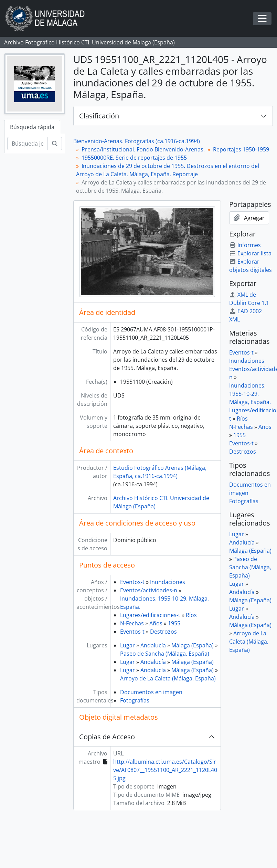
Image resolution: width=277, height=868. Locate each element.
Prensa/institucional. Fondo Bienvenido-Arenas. (143, 149)
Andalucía (153, 645)
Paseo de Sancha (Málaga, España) (165, 654)
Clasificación (99, 116)
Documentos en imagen (151, 692)
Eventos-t (132, 582)
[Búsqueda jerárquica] (28, 144)
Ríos (191, 615)
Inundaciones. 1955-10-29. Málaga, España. (250, 394)
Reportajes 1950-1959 (241, 149)
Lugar (127, 645)
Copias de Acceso (107, 737)
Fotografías (135, 700)
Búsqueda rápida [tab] (32, 127)
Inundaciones (168, 582)
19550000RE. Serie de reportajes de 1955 (134, 158)
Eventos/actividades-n (149, 590)
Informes (245, 245)
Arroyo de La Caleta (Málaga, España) (168, 678)
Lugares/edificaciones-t (150, 615)
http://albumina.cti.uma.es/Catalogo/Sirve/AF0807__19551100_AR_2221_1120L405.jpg (165, 770)
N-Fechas (132, 623)
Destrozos (163, 632)
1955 (174, 623)
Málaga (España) (193, 645)
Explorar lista (250, 253)
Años (156, 623)
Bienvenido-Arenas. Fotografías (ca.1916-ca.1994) (137, 141)
